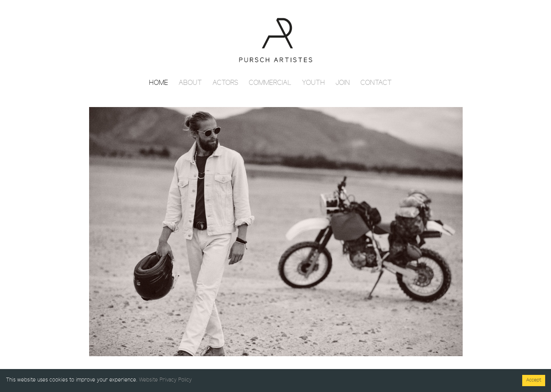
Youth (313, 83)
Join (343, 83)
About (190, 83)
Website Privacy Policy (165, 380)
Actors (225, 83)
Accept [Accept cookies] (534, 380)
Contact (376, 83)
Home (159, 83)
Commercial (270, 83)
